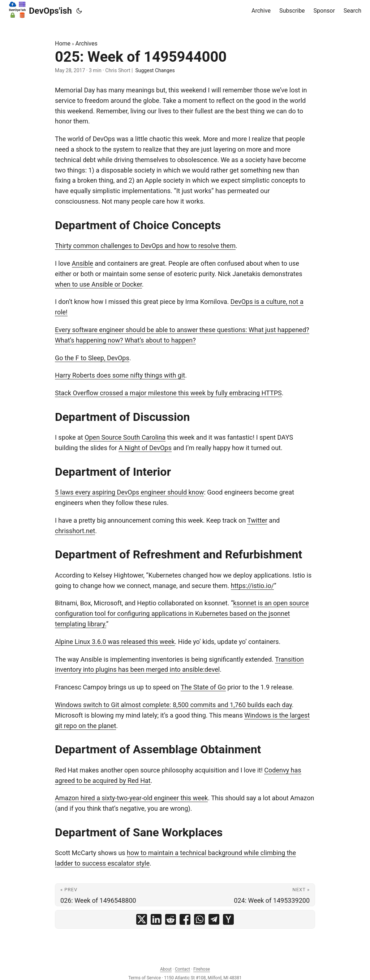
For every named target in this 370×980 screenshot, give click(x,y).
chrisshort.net (75, 531)
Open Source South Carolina (125, 437)
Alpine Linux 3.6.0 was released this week (115, 642)
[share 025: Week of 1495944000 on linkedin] (156, 919)
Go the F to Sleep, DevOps (92, 358)
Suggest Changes (155, 70)
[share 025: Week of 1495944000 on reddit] (171, 919)
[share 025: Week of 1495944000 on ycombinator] (228, 919)
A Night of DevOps (145, 448)
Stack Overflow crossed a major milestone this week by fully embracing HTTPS (168, 393)
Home (63, 43)
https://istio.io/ (252, 586)
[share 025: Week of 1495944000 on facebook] (185, 919)
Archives (87, 43)
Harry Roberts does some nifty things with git (120, 375)
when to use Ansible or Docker (98, 284)
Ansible (83, 263)
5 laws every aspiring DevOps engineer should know (129, 492)
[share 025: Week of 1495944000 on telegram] (214, 919)
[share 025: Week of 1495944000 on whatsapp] (199, 919)
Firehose (202, 969)
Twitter (257, 520)
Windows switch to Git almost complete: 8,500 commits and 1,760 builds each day (173, 705)
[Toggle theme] (79, 11)
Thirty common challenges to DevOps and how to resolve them (145, 246)
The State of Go (203, 687)
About (166, 969)
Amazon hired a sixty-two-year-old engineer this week (131, 798)
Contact (182, 969)
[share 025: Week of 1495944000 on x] (142, 919)
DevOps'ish (40, 10)
